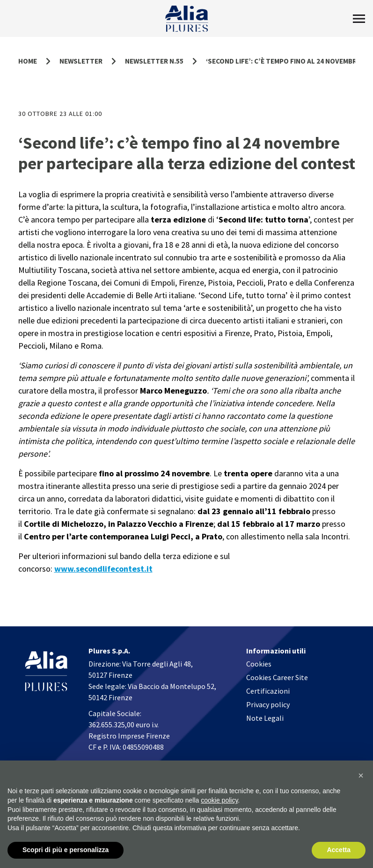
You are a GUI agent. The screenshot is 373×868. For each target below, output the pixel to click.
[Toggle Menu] (359, 19)
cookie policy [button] (219, 800)
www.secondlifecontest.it (103, 569)
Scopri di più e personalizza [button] (66, 850)
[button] (361, 776)
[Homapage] (186, 19)
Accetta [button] (339, 850)
